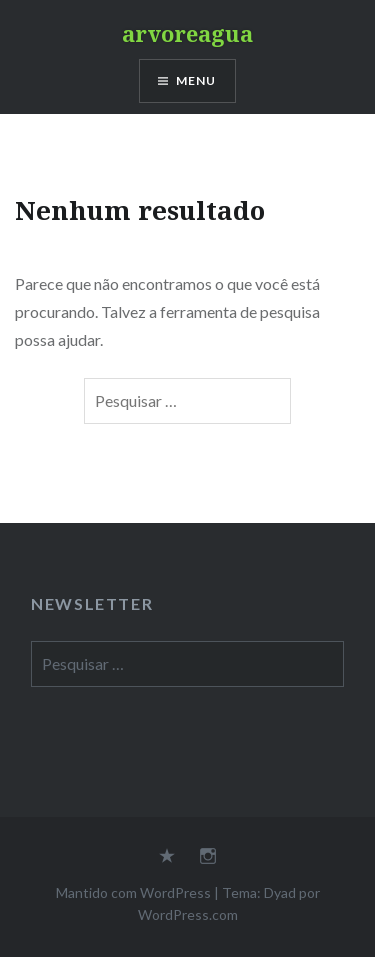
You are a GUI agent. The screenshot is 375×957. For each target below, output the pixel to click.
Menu (196, 80)
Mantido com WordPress (133, 892)
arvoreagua (187, 33)
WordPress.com (188, 914)
